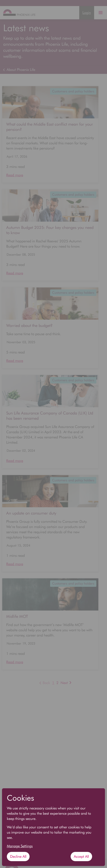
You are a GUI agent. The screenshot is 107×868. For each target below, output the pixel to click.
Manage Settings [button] (20, 846)
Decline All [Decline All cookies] (18, 856)
